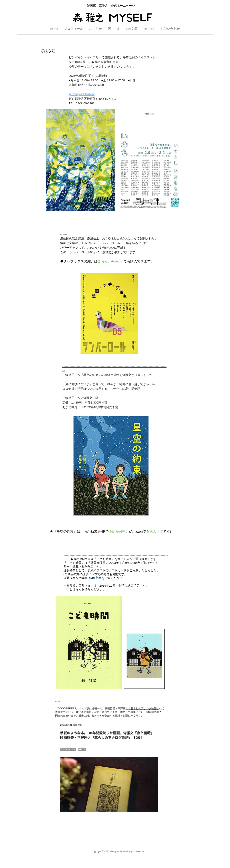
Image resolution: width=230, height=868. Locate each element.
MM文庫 (96, 578)
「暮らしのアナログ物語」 (144, 708)
